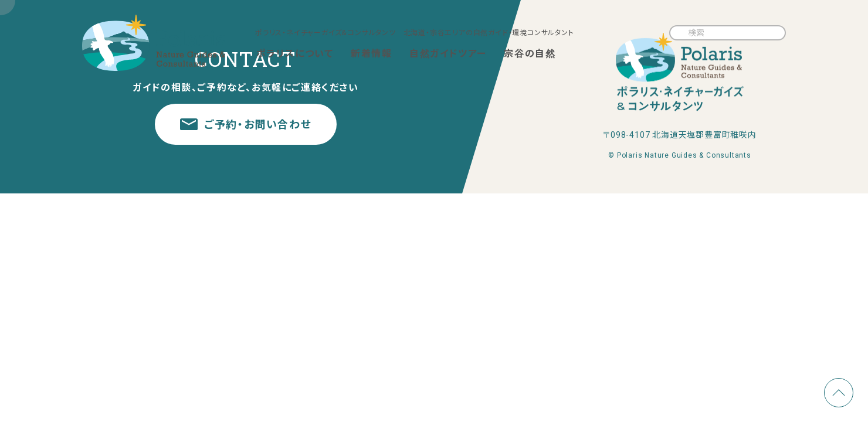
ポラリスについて (295, 54)
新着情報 (371, 54)
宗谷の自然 (530, 54)
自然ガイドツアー (448, 54)
